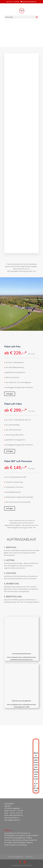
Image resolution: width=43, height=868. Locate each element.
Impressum (29, 857)
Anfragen (10, 394)
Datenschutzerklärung (15, 857)
